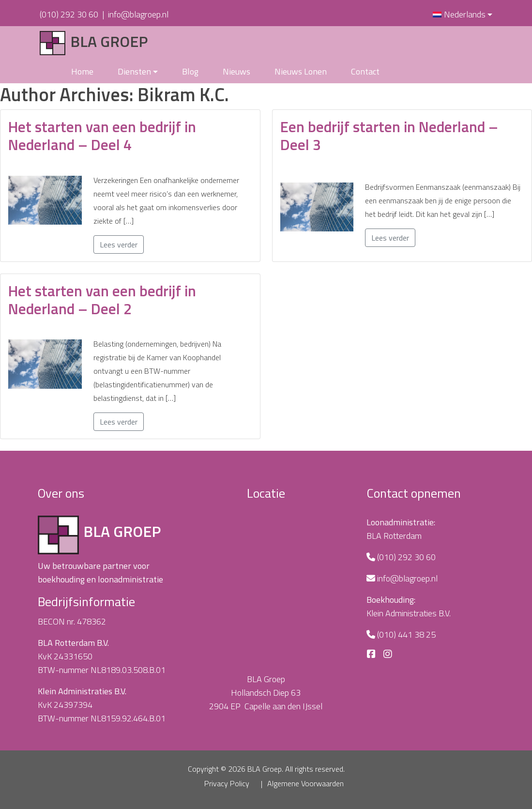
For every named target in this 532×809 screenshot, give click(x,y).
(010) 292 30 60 (69, 14)
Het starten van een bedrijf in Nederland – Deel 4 (102, 136)
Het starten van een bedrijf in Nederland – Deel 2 (102, 300)
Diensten (134, 71)
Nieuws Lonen (301, 71)
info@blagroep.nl (138, 14)
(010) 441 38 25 (406, 634)
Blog (190, 71)
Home (82, 71)
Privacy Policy (227, 783)
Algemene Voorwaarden (305, 783)
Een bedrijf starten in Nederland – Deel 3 (389, 136)
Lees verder (119, 244)
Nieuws (236, 71)
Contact (365, 71)
